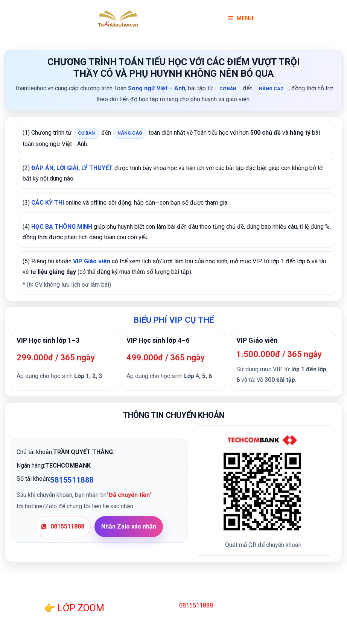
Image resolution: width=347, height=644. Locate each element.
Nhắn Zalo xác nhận (129, 526)
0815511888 (63, 526)
